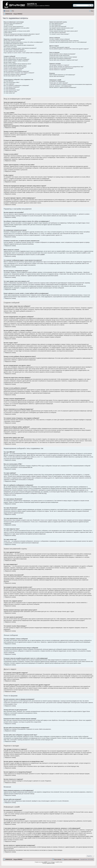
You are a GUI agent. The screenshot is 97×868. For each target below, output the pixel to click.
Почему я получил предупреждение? (13, 70)
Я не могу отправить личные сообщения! (60, 39)
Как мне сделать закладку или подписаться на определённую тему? (66, 67)
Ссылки (7, 11)
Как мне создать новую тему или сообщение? (15, 58)
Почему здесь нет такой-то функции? (59, 83)
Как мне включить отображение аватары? (14, 50)
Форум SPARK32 (18, 859)
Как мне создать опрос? (10, 62)
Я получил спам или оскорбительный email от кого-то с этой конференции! (68, 42)
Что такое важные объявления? (12, 87)
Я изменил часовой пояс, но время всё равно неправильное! (19, 45)
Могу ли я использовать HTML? (12, 82)
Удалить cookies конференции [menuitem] (71, 859)
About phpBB (70, 814)
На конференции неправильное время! (13, 44)
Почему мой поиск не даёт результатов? (59, 55)
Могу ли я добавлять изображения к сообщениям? (16, 85)
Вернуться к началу (10, 109)
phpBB (42, 255)
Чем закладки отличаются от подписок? (59, 65)
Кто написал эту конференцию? (57, 81)
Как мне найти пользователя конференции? (60, 58)
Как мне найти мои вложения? (57, 76)
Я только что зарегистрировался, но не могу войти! (16, 28)
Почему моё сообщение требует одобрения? (15, 74)
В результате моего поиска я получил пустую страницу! (63, 57)
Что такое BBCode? (9, 81)
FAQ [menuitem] (13, 11)
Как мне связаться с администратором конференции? (63, 87)
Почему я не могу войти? (10, 29)
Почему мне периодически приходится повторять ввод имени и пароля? (22, 34)
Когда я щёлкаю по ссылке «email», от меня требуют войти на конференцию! (23, 53)
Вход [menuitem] (92, 11)
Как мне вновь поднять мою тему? (12, 76)
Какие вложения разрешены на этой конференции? (62, 75)
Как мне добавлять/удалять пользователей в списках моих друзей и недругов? (69, 49)
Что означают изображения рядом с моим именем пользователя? (20, 48)
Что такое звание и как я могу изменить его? (15, 51)
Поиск (89, 5)
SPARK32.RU (9, 859)
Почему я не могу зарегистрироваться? (14, 27)
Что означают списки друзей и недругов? (60, 47)
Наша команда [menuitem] (58, 859)
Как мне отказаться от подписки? (58, 70)
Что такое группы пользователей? (58, 27)
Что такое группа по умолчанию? (58, 32)
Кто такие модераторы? (55, 25)
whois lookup (17, 832)
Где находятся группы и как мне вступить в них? (61, 28)
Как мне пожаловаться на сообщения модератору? (16, 71)
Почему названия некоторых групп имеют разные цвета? (64, 31)
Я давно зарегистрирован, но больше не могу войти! (17, 31)
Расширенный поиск (92, 5)
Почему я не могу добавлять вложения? (14, 68)
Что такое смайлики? (9, 84)
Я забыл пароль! (8, 32)
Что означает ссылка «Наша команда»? (59, 34)
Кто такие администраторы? (56, 24)
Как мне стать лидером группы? (57, 29)
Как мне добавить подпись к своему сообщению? (16, 61)
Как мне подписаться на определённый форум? (61, 68)
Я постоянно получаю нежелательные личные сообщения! (64, 41)
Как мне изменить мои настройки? (12, 41)
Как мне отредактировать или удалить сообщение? (16, 59)
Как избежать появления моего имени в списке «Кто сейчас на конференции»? (23, 42)
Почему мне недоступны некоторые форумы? (15, 67)
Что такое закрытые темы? (10, 91)
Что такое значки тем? (9, 93)
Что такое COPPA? (8, 25)
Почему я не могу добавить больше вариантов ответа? (17, 64)
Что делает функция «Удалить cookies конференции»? (17, 36)
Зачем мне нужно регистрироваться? (13, 24)
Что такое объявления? (10, 88)
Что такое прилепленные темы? (12, 90)
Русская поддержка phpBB (48, 863)
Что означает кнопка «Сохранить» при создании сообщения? (19, 73)
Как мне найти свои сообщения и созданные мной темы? (64, 60)
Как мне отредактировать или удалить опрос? (15, 65)
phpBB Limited (54, 812)
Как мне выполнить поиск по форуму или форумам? (62, 54)
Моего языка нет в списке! (10, 47)
